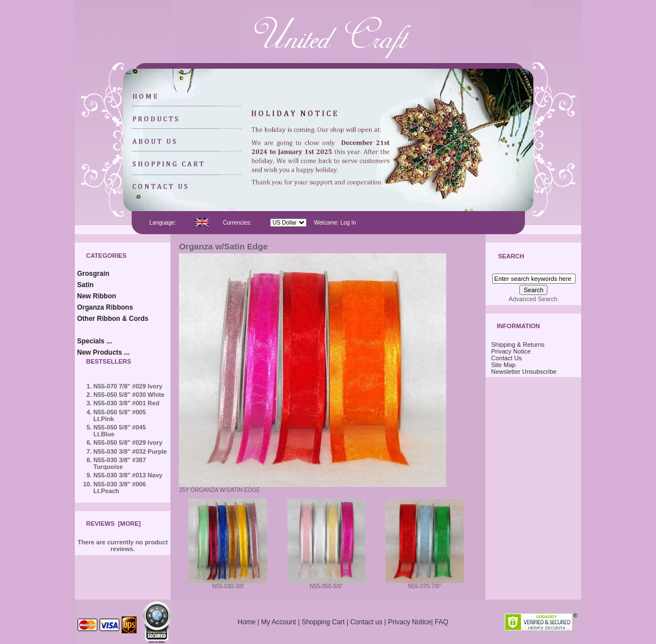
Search (511, 257)
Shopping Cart (323, 622)
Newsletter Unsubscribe (524, 372)
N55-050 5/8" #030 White (129, 395)
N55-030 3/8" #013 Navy (128, 475)
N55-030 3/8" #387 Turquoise (120, 463)
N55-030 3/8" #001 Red (126, 403)
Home (246, 622)
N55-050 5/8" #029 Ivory (128, 442)
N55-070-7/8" (425, 584)
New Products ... (103, 352)
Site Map (503, 365)
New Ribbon (96, 296)
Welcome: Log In (335, 223)
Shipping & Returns (518, 345)
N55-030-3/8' (228, 584)
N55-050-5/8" (327, 584)
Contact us (366, 622)
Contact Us (506, 358)
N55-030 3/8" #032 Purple (130, 451)
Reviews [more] (113, 524)
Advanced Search (533, 299)
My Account (278, 622)
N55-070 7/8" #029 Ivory (128, 386)
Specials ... (95, 341)
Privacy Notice (511, 351)
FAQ (442, 622)
